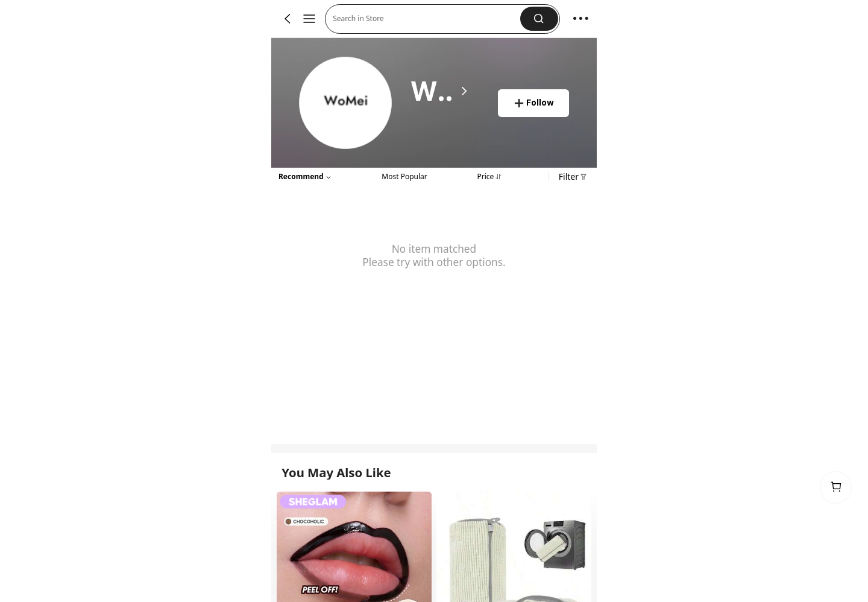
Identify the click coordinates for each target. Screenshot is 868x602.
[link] (346, 104)
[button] (539, 19)
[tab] (404, 176)
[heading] (440, 91)
